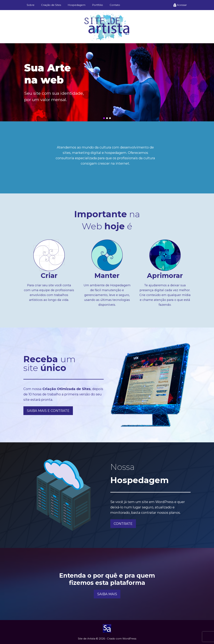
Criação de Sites (51, 5)
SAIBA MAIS (107, 594)
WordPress (129, 639)
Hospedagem (77, 5)
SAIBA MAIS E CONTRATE (48, 411)
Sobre (31, 5)
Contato (115, 5)
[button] (104, 118)
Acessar (182, 5)
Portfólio (98, 5)
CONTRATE (123, 524)
